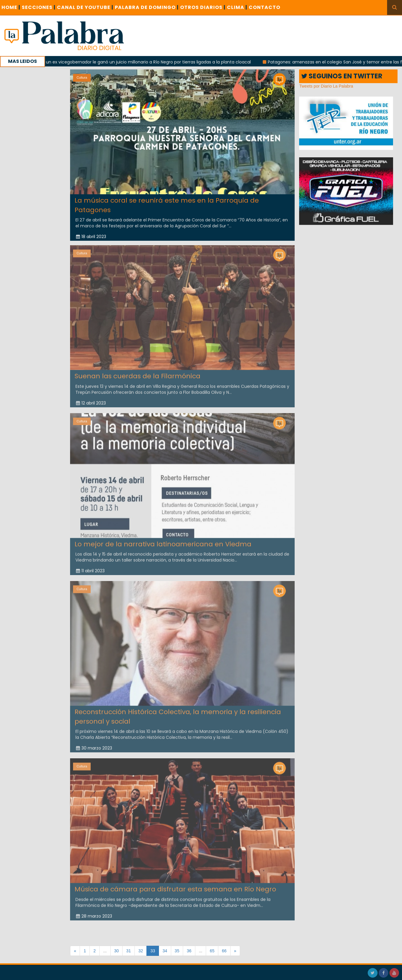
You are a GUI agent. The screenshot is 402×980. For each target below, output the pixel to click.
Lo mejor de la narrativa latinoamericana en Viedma (163, 541)
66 (224, 951)
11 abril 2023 (90, 567)
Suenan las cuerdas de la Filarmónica (137, 373)
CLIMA (237, 7)
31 (129, 951)
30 (117, 951)
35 (177, 951)
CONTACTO (265, 7)
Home (11, 7)
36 (189, 951)
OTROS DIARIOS (203, 7)
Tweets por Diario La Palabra (326, 86)
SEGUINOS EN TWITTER (342, 76)
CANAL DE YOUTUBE (85, 7)
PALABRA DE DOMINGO (147, 7)
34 (165, 951)
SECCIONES (39, 7)
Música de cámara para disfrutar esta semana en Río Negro (175, 886)
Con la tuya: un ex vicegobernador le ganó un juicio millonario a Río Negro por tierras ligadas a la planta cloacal (141, 62)
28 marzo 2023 (94, 913)
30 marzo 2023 (94, 745)
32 (141, 951)
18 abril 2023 (91, 237)
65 (212, 951)
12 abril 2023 (91, 400)
